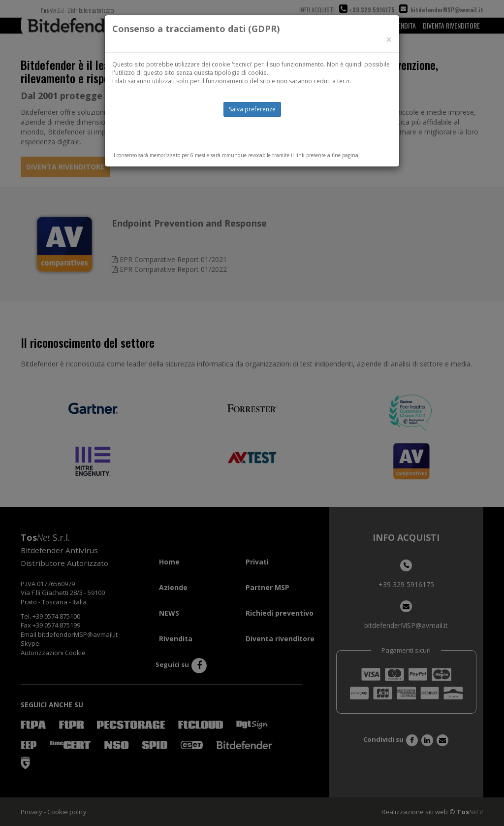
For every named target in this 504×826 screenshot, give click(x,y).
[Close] (389, 40)
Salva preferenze (252, 109)
